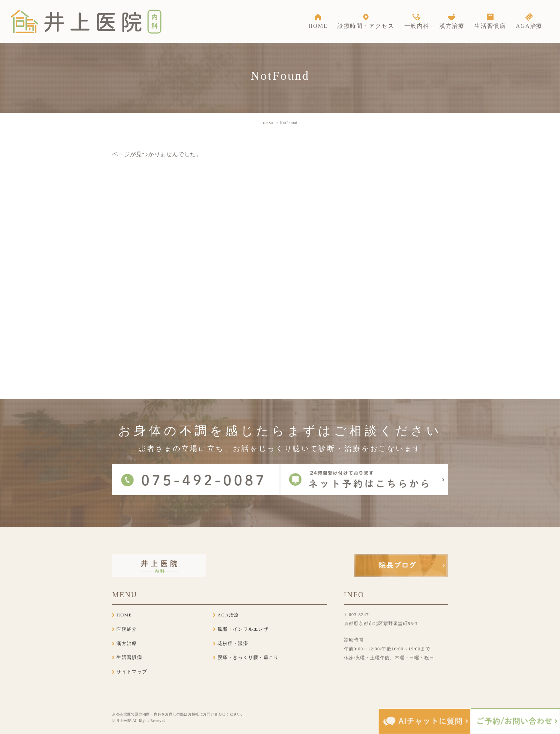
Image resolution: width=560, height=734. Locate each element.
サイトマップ (132, 672)
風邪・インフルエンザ (243, 629)
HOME (269, 123)
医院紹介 (127, 629)
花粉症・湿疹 (233, 643)
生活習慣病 (129, 657)
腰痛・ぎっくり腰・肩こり (248, 657)
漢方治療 (127, 643)
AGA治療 (228, 615)
